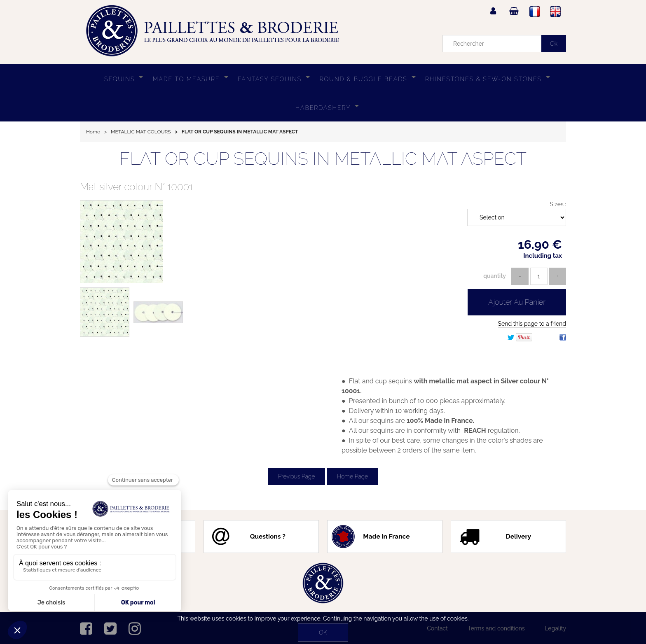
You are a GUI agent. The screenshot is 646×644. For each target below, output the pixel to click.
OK (323, 632)
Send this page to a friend (532, 324)
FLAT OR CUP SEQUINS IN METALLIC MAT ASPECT (323, 159)
